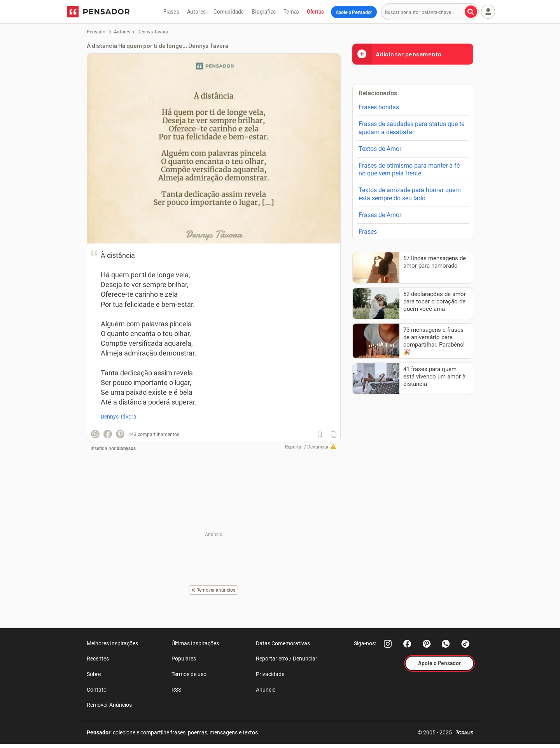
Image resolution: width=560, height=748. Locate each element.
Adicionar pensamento (397, 54)
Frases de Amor (380, 215)
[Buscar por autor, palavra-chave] (471, 12)
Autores (197, 11)
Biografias (264, 11)
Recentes (98, 659)
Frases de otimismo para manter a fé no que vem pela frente (409, 170)
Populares (184, 659)
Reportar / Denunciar (307, 447)
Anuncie (266, 690)
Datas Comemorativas (283, 643)
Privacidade (270, 674)
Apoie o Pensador (354, 12)
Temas (291, 11)
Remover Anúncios (109, 705)
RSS (176, 690)
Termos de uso (189, 674)
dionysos (126, 448)
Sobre (94, 674)
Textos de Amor (380, 149)
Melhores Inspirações (112, 643)
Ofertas (315, 11)
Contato (97, 690)
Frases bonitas (379, 107)
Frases (171, 11)
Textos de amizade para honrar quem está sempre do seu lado (410, 194)
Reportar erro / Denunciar (287, 659)
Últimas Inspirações (195, 643)
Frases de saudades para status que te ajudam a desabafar (411, 128)
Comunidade (229, 11)
